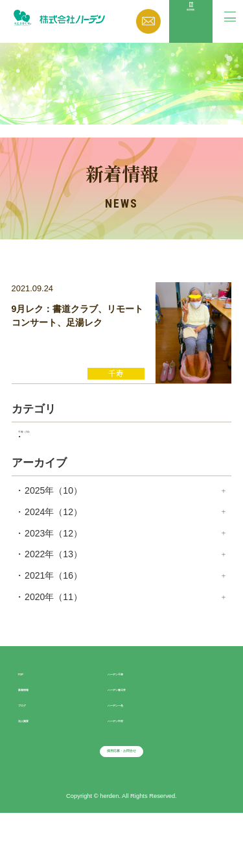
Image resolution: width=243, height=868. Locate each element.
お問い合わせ (149, 21)
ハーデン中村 (135, 750)
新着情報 (36, 719)
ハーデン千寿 (135, 703)
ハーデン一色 (135, 734)
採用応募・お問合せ (121, 794)
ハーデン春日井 (139, 719)
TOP (28, 703)
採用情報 (191, 33)
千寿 (48, 458)
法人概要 (36, 750)
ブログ (32, 734)
